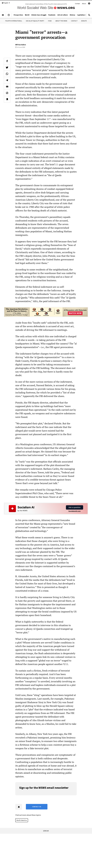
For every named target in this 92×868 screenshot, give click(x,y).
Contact (77, 4)
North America (22, 820)
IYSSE (50, 21)
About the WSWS (61, 21)
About (84, 4)
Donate (84, 21)
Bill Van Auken (21, 45)
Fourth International (14, 21)
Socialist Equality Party (35, 21)
